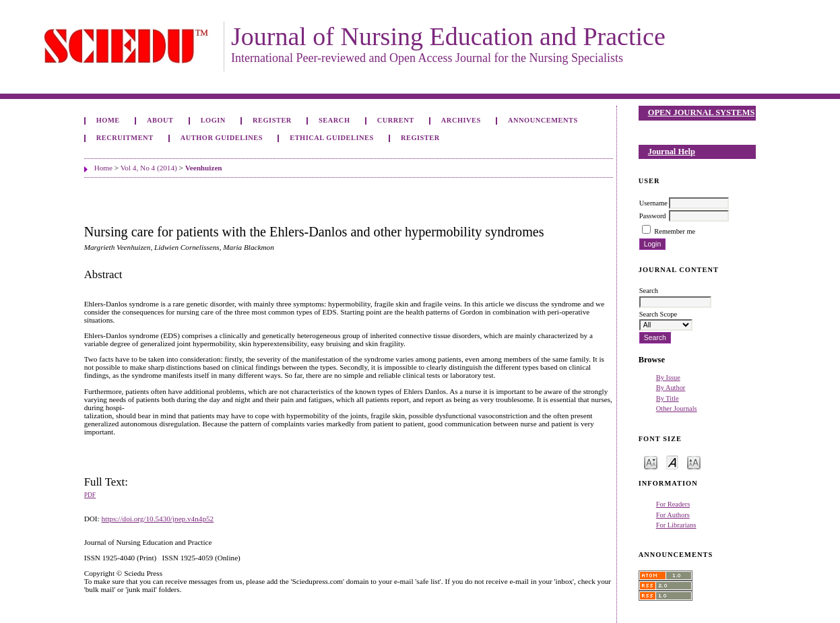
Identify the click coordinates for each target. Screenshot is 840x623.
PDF (90, 495)
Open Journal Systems (702, 112)
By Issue (668, 378)
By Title (668, 398)
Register (272, 120)
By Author (671, 388)
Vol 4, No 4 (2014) (149, 168)
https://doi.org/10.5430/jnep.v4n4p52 (157, 519)
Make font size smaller (651, 462)
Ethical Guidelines (332, 138)
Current (396, 120)
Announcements (543, 120)
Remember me (675, 231)
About (160, 120)
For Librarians (676, 525)
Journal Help (672, 152)
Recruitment (125, 138)
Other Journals (677, 408)
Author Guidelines (222, 138)
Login (213, 120)
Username (653, 203)
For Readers (673, 504)
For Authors (673, 515)
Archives (461, 120)
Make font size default (672, 462)
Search (334, 120)
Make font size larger (694, 462)
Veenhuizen (204, 168)
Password (653, 216)
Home (108, 120)
